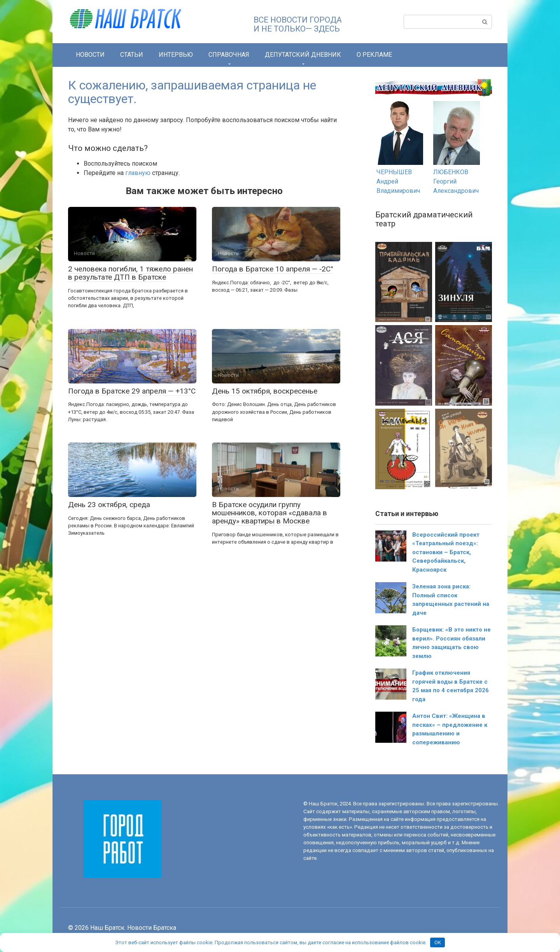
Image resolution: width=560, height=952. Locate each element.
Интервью (176, 55)
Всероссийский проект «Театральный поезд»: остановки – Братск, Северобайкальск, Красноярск (446, 552)
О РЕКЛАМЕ (374, 55)
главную (138, 173)
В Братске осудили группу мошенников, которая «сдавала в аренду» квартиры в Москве (269, 513)
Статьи (132, 55)
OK (438, 942)
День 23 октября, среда (109, 505)
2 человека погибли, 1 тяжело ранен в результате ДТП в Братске (130, 273)
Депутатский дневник (303, 55)
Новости (90, 55)
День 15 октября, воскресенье (265, 391)
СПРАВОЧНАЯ (229, 55)
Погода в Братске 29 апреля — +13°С (132, 391)
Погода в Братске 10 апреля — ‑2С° (273, 269)
